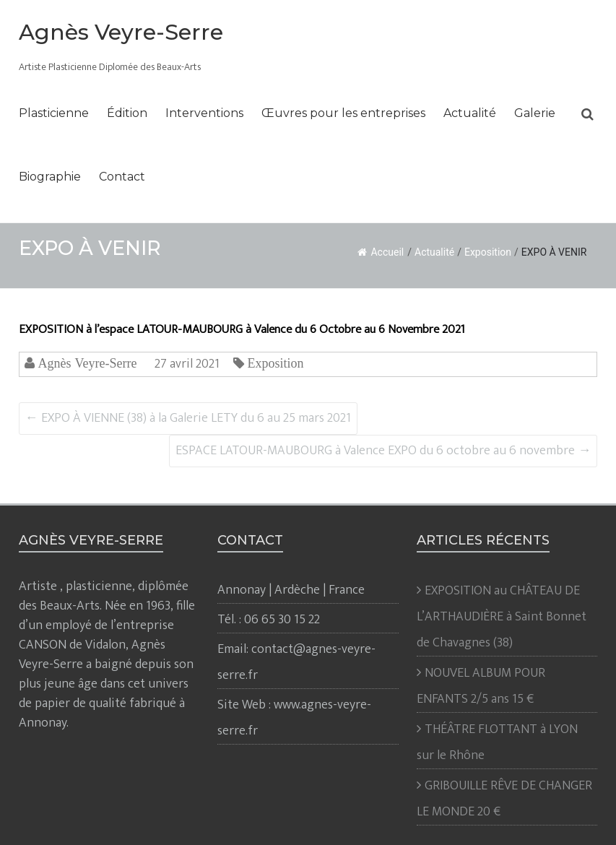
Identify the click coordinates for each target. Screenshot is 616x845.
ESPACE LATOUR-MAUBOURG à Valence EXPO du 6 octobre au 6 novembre (383, 451)
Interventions (204, 113)
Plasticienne (54, 113)
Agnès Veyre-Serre (121, 32)
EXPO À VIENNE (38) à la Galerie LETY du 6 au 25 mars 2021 (188, 418)
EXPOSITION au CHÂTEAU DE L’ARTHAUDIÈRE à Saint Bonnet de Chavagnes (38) (502, 617)
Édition (127, 113)
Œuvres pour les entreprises (343, 113)
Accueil (381, 252)
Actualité (470, 113)
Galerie (535, 113)
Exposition (488, 252)
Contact (122, 177)
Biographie (50, 177)
